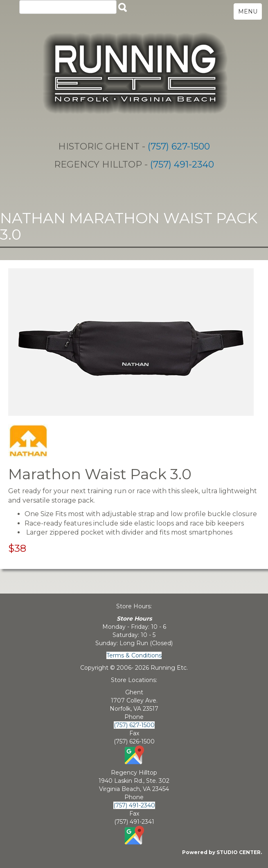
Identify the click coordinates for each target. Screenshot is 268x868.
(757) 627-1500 (179, 146)
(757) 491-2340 (182, 164)
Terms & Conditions (134, 655)
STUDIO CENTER (239, 852)
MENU (248, 11)
